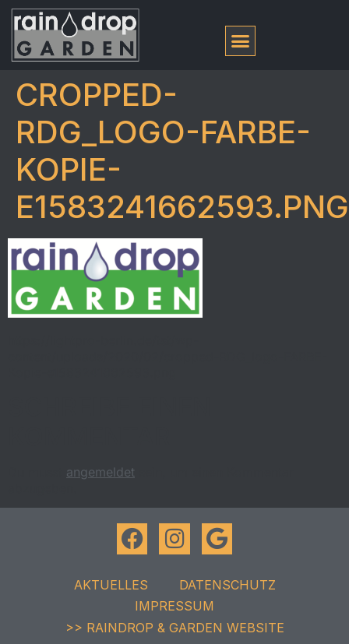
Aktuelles (111, 585)
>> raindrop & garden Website (175, 628)
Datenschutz (227, 585)
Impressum (174, 606)
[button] (241, 41)
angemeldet (100, 472)
